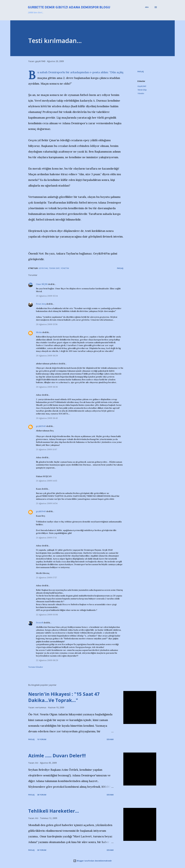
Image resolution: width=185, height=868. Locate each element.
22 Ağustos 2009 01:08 (47, 615)
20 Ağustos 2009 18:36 (47, 387)
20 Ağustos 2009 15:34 (47, 296)
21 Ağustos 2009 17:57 (46, 577)
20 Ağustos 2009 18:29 (47, 356)
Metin (39, 332)
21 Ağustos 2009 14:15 (47, 481)
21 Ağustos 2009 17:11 (46, 538)
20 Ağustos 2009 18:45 (47, 418)
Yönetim (141, 93)
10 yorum (42, 739)
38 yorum (42, 795)
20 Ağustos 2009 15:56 (47, 324)
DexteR (40, 623)
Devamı (110, 739)
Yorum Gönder (36, 667)
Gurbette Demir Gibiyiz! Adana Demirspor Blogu (69, 7)
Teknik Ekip (142, 90)
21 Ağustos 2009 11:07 (47, 449)
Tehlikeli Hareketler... (54, 811)
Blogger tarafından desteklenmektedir (92, 861)
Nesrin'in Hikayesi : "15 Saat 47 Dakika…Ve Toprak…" (64, 697)
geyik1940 (41, 426)
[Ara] (147, 7)
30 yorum (42, 850)
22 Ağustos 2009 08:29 (47, 660)
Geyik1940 (142, 86)
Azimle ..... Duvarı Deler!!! (57, 756)
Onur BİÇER (42, 284)
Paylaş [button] (141, 72)
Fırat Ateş (41, 304)
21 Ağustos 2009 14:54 (47, 503)
